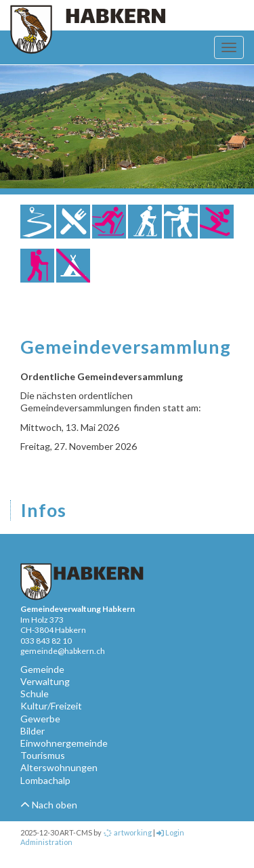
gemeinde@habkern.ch (63, 651)
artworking (127, 832)
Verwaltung (45, 681)
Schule (35, 694)
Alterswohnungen (59, 767)
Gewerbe (40, 719)
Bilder (33, 731)
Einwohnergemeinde (64, 743)
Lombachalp (45, 780)
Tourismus (43, 755)
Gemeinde (42, 669)
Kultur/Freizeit (51, 706)
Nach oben (49, 805)
